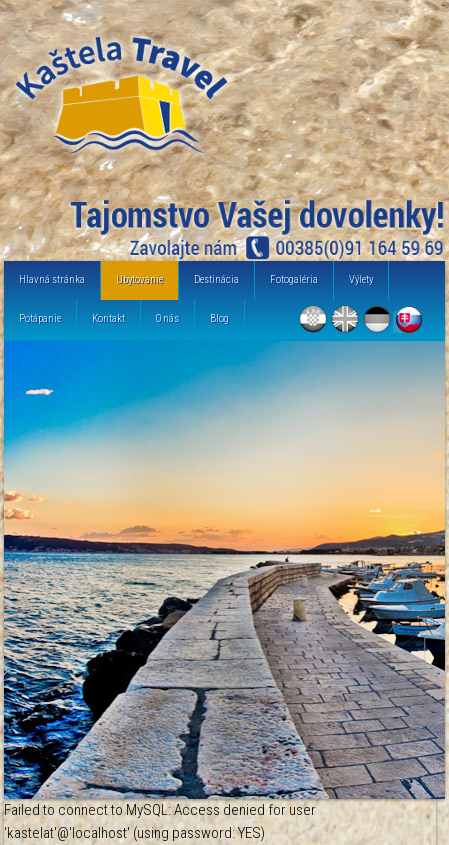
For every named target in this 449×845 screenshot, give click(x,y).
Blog (219, 318)
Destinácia (216, 279)
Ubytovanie (139, 279)
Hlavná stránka (52, 279)
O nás (167, 318)
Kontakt (108, 318)
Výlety (361, 279)
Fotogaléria (294, 279)
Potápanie (40, 318)
